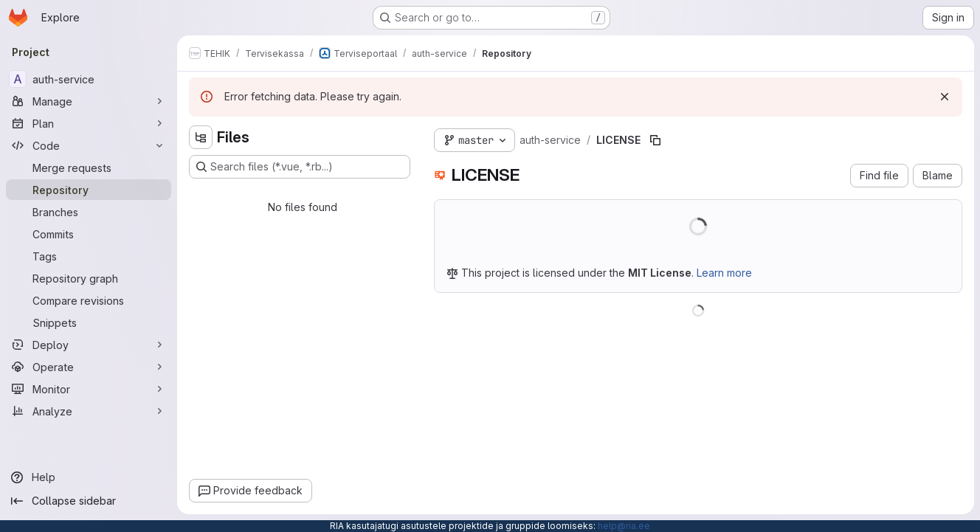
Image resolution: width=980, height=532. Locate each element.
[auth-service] (89, 79)
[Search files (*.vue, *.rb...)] (300, 167)
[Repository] (89, 190)
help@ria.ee (624, 526)
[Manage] (89, 101)
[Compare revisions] (89, 300)
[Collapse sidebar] (89, 501)
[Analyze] (89, 411)
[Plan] (89, 123)
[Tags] (89, 256)
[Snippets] (89, 322)
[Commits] (89, 234)
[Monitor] (89, 389)
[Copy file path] (655, 140)
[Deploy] (89, 345)
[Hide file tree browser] (201, 137)
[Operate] (89, 367)
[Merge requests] (89, 167)
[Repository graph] (89, 278)
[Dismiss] (945, 97)
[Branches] (89, 212)
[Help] (89, 477)
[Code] (89, 145)
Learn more (724, 273)
